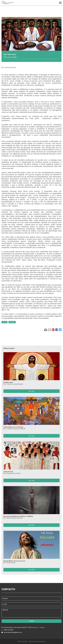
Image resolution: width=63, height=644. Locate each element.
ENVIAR (32, 621)
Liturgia (5, 322)
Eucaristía (12, 322)
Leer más (31, 391)
